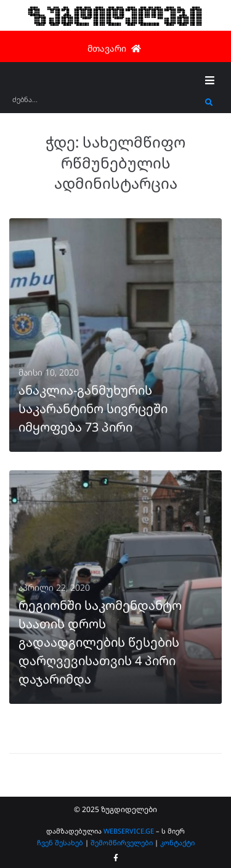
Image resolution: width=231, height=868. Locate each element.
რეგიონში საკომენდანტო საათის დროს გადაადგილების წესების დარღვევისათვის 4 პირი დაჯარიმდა (100, 642)
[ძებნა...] (106, 104)
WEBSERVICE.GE (130, 831)
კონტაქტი (177, 842)
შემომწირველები (122, 842)
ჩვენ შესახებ (60, 842)
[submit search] (209, 103)
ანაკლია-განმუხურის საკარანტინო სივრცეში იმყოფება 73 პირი (93, 408)
